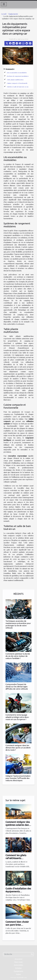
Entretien (18, 968)
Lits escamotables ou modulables (17, 73)
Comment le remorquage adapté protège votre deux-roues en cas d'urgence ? (17, 717)
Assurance (19, 959)
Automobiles (18, 965)
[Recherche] (18, 954)
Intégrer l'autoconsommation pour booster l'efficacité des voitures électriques (18, 778)
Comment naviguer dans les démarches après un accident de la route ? (18, 748)
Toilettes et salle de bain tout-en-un (18, 87)
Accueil (4, 14)
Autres (19, 974)
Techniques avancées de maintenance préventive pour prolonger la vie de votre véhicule (18, 624)
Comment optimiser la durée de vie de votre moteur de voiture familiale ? (18, 656)
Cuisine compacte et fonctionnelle (17, 83)
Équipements (13, 14)
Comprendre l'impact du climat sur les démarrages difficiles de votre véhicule (17, 687)
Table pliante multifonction (15, 80)
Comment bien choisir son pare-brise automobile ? (17, 925)
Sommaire (10, 69)
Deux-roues (18, 962)
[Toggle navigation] (4, 4)
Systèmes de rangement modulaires (18, 76)
